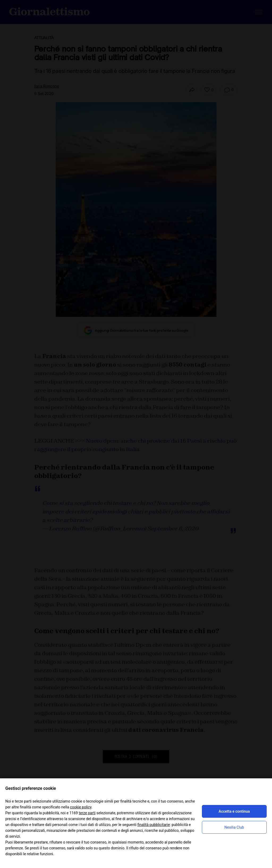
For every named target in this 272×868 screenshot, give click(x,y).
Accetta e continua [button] (234, 811)
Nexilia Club (234, 827)
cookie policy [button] (81, 807)
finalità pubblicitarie (154, 825)
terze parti (87, 813)
